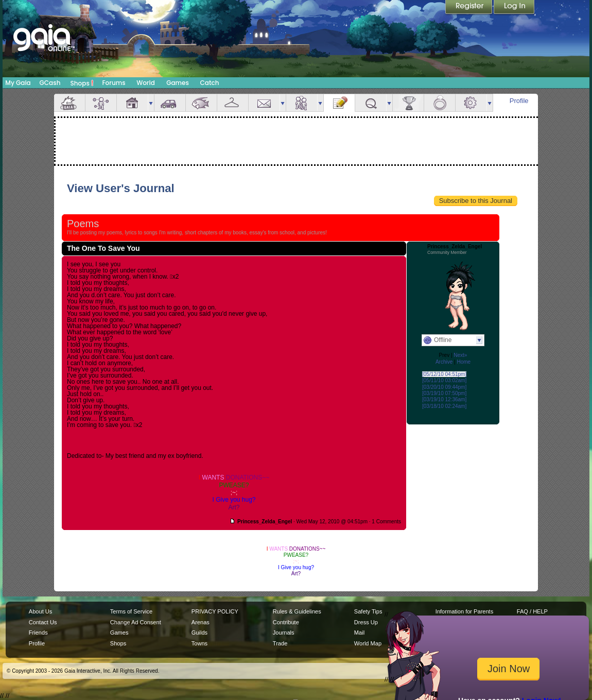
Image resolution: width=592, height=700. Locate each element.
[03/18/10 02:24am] (444, 406)
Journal (339, 103)
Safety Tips (368, 611)
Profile (519, 101)
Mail (264, 103)
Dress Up (366, 622)
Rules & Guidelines (297, 611)
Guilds (199, 633)
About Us (40, 611)
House (132, 103)
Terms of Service (131, 611)
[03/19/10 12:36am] (444, 399)
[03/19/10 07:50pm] (444, 393)
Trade (280, 643)
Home (464, 362)
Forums (114, 83)
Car (170, 103)
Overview (69, 103)
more (151, 103)
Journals (284, 633)
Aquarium (201, 103)
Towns (199, 643)
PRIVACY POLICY (215, 611)
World (146, 83)
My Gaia (18, 83)
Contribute (286, 622)
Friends (302, 103)
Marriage (440, 103)
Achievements (408, 103)
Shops (82, 83)
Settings (471, 103)
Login (514, 8)
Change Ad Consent (136, 622)
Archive (444, 362)
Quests (371, 103)
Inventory (233, 103)
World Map (368, 643)
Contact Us (43, 622)
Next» (460, 355)
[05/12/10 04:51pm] (444, 374)
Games (178, 83)
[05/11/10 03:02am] (444, 380)
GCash (50, 83)
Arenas (201, 622)
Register (469, 8)
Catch (210, 83)
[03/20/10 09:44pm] (444, 387)
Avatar (101, 103)
